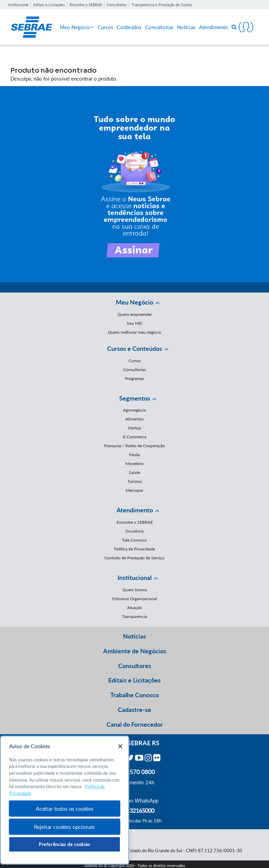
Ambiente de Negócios (135, 651)
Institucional (18, 5)
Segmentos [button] (135, 398)
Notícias (186, 27)
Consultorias (159, 27)
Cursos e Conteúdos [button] (135, 348)
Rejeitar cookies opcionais (64, 827)
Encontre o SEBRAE (86, 5)
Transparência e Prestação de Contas (162, 5)
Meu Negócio (77, 27)
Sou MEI (134, 323)
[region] (65, 800)
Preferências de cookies (65, 844)
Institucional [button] (134, 578)
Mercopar (134, 490)
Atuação (135, 608)
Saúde (134, 472)
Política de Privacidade (134, 549)
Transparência (134, 616)
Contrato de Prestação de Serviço (134, 558)
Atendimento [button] (135, 510)
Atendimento (214, 27)
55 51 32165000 (135, 810)
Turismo (135, 481)
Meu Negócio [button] (134, 302)
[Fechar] (120, 746)
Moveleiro (134, 463)
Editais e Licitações (49, 5)
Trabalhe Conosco (134, 695)
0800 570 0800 (135, 772)
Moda (134, 455)
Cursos (105, 27)
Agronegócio (134, 410)
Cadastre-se (134, 710)
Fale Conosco (134, 540)
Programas (134, 378)
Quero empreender (135, 314)
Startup (134, 428)
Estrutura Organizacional (135, 599)
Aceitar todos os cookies (65, 808)
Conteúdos (129, 27)
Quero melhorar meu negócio (134, 332)
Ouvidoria (134, 531)
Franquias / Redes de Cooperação (134, 446)
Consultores (117, 5)
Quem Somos (135, 590)
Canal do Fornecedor (135, 724)
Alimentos (134, 419)
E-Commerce (135, 437)
